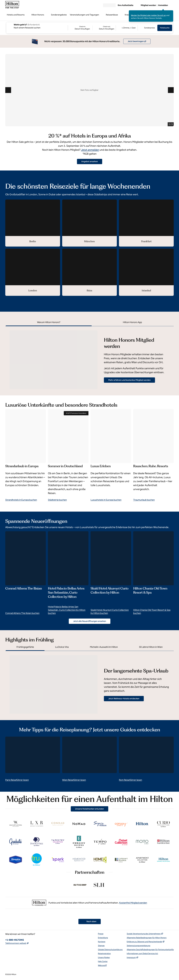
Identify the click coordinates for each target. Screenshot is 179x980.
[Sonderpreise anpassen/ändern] (148, 28)
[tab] (49, 323)
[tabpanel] (89, 358)
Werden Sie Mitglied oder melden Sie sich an (148, 15)
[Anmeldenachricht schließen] (171, 12)
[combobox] (37, 26)
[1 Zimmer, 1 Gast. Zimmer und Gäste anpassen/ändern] (127, 28)
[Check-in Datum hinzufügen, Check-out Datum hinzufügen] (92, 28)
